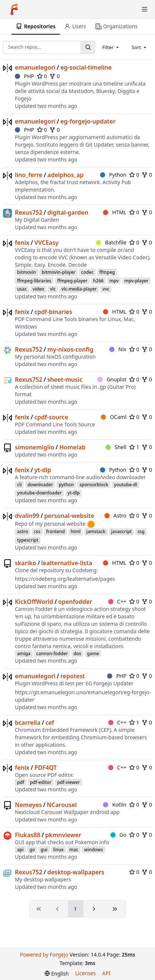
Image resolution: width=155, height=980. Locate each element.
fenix (22, 243)
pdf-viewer (69, 782)
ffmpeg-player (72, 281)
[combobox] (111, 47)
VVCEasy (46, 243)
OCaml (114, 417)
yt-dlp (43, 470)
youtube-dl (125, 485)
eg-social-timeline (86, 67)
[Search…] (88, 47)
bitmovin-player (59, 272)
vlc (53, 289)
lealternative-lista (67, 563)
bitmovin (27, 272)
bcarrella (28, 723)
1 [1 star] (134, 447)
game (93, 654)
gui (44, 850)
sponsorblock (94, 485)
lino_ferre (29, 175)
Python (113, 175)
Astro (115, 515)
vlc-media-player (79, 289)
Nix (118, 349)
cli (19, 485)
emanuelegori (35, 67)
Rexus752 (29, 212)
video (38, 289)
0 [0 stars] (42, 76)
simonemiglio (35, 447)
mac (74, 850)
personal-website (69, 516)
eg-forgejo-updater (88, 121)
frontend (55, 531)
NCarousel (62, 805)
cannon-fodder (52, 654)
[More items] (148, 27)
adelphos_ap (66, 175)
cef (50, 723)
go (32, 850)
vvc (106, 289)
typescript (28, 540)
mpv (114, 281)
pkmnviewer (63, 835)
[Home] (14, 9)
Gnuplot (112, 379)
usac (22, 289)
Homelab (72, 447)
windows (93, 850)
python (66, 485)
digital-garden (68, 212)
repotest (73, 676)
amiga (24, 654)
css (37, 531)
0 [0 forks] (55, 76)
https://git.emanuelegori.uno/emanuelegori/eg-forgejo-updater (83, 696)
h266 (99, 281)
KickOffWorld (34, 602)
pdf (21, 782)
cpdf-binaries (53, 312)
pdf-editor (41, 782)
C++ (117, 601)
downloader (40, 485)
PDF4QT (46, 768)
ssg (141, 531)
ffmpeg (107, 272)
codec (87, 272)
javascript (121, 531)
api (20, 850)
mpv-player (137, 281)
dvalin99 (27, 516)
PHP (25, 76)
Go (118, 835)
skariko (25, 563)
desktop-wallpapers (76, 872)
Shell (116, 447)
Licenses (85, 973)
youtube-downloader (39, 493)
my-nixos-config (70, 349)
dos (77, 654)
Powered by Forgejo (44, 955)
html (76, 531)
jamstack (96, 531)
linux (58, 850)
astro (22, 531)
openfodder (75, 602)
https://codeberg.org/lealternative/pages (65, 579)
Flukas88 (28, 835)
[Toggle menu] (145, 9)
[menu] (57, 973)
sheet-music (65, 379)
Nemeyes (28, 805)
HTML (115, 212)
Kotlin (115, 805)
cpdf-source (51, 417)
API (106, 973)
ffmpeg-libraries (34, 281)
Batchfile (111, 242)
